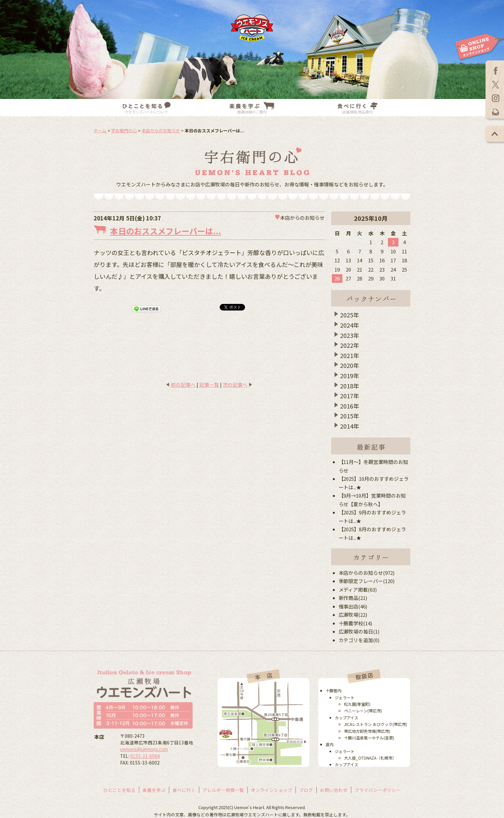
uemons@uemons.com (144, 749)
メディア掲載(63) (358, 589)
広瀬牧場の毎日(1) (359, 631)
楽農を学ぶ (154, 790)
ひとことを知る (119, 790)
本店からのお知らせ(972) (367, 573)
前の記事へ (183, 385)
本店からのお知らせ (161, 131)
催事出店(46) (353, 606)
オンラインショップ (272, 790)
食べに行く (184, 790)
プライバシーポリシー (378, 790)
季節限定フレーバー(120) (367, 581)
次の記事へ (235, 385)
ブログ (306, 790)
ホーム (100, 131)
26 (337, 278)
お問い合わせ (334, 790)
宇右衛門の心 (124, 131)
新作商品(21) (353, 598)
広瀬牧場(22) (353, 615)
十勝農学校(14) (356, 623)
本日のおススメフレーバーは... (166, 231)
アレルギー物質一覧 (223, 790)
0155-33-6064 (145, 756)
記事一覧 (209, 385)
